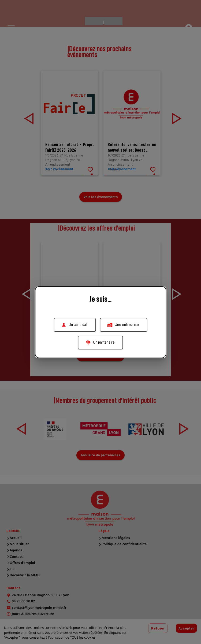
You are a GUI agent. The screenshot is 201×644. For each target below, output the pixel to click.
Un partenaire (101, 343)
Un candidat (75, 325)
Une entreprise (124, 325)
